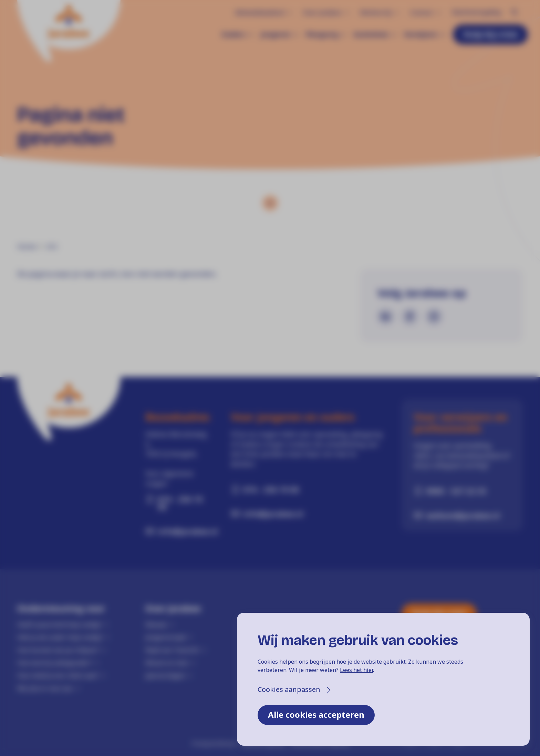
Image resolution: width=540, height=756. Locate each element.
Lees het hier (356, 670)
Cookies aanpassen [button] (289, 689)
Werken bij (376, 12)
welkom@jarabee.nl (463, 515)
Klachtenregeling (476, 12)
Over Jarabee (322, 12)
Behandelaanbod (260, 12)
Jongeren (275, 34)
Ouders (233, 34)
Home (27, 247)
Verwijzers (421, 34)
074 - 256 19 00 (180, 503)
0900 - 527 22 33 (456, 491)
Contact (422, 12)
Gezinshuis (371, 34)
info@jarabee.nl (185, 531)
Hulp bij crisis (490, 34)
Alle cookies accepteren (316, 714)
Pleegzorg (322, 34)
